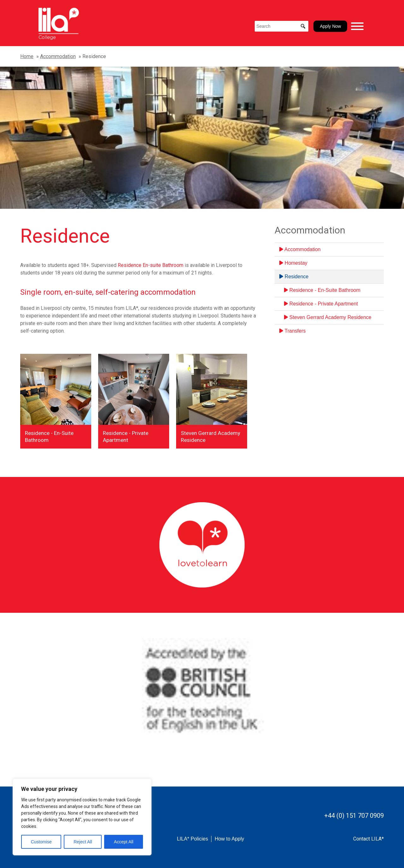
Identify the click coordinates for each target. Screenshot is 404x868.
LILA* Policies (192, 839)
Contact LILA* (368, 839)
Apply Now (330, 26)
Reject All (83, 842)
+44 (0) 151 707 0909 (354, 816)
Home (27, 56)
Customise (41, 842)
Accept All (124, 842)
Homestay (293, 263)
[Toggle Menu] (357, 26)
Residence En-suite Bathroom (151, 265)
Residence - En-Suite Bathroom (322, 290)
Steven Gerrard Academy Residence (328, 317)
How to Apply (229, 839)
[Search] (282, 26)
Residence (294, 277)
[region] (82, 817)
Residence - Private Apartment (321, 304)
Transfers (292, 331)
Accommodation (58, 56)
